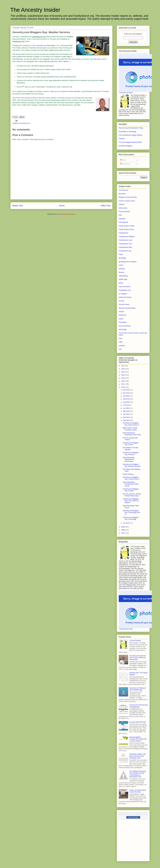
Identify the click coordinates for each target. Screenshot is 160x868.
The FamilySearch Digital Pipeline (131, 135)
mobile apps (123, 279)
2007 (123, 533)
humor (121, 265)
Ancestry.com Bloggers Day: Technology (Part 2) (131, 513)
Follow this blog (133, 817)
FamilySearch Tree (125, 244)
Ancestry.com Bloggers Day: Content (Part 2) (131, 478)
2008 (123, 530)
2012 (123, 381)
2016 (123, 369)
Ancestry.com (41, 45)
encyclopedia (123, 222)
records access (124, 304)
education (122, 219)
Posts (123, 160)
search (121, 319)
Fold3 (121, 254)
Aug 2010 (127, 402)
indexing (122, 269)
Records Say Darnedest (127, 308)
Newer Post (18, 206)
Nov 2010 (127, 393)
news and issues (125, 287)
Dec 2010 (127, 390)
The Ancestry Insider (35, 10)
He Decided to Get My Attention (130, 449)
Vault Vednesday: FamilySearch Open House (131, 484)
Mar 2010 (127, 417)
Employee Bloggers (126, 146)
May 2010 (127, 411)
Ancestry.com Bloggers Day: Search (131, 444)
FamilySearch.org (125, 251)
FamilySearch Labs (125, 240)
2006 (144, 112)
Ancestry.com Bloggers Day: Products (131, 453)
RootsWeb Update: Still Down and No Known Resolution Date (138, 756)
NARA (121, 283)
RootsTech (122, 315)
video (121, 342)
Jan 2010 (127, 523)
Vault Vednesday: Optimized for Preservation (129, 459)
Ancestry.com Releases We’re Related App (138, 689)
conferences (123, 208)
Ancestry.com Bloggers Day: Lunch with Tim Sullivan (131, 501)
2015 (123, 372)
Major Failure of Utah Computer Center (130, 429)
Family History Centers (127, 226)
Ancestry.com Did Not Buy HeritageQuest (139, 706)
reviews (121, 312)
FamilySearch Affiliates (127, 237)
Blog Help (122, 194)
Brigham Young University (128, 197)
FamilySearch (124, 233)
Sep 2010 (127, 399)
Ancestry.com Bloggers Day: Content (131, 490)
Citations (122, 139)
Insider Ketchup (128, 474)
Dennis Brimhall (124, 212)
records (121, 301)
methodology (123, 276)
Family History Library (126, 229)
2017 (123, 366)
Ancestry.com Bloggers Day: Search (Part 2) (131, 424)
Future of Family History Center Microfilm (138, 791)
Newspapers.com (125, 290)
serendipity (123, 322)
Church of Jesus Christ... (127, 201)
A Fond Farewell (135, 641)
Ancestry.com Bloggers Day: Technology (131, 518)
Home (62, 206)
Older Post (106, 206)
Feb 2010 (127, 420)
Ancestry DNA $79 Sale (138, 722)
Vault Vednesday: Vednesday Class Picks (132, 434)
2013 (123, 378)
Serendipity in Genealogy (128, 132)
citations (122, 204)
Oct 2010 (126, 396)
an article (63, 91)
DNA (120, 215)
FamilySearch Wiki (125, 247)
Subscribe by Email (126, 93)
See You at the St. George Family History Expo (132, 495)
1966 (137, 112)
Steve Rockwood (125, 326)
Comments (125, 164)
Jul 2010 (126, 405)
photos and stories (125, 297)
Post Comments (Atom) (67, 214)
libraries (122, 272)
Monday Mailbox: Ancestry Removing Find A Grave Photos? (138, 739)
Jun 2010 (127, 408)
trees (121, 338)
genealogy (122, 258)
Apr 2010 (126, 414)
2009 (123, 527)
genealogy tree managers (128, 262)
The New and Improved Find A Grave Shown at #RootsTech (138, 658)
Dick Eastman (18, 59)
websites (122, 346)
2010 (123, 387)
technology (123, 329)
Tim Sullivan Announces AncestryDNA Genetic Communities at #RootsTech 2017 (138, 774)
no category (123, 294)
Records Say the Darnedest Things (131, 128)
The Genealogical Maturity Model (130, 142)
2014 (123, 375)
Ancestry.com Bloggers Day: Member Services (132, 465)
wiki (120, 349)
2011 (123, 384)
